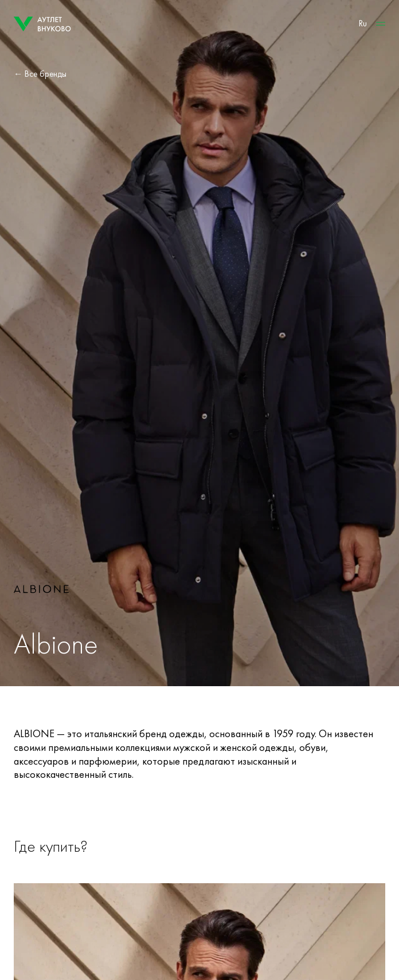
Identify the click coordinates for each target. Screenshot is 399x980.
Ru (363, 23)
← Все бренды (40, 74)
